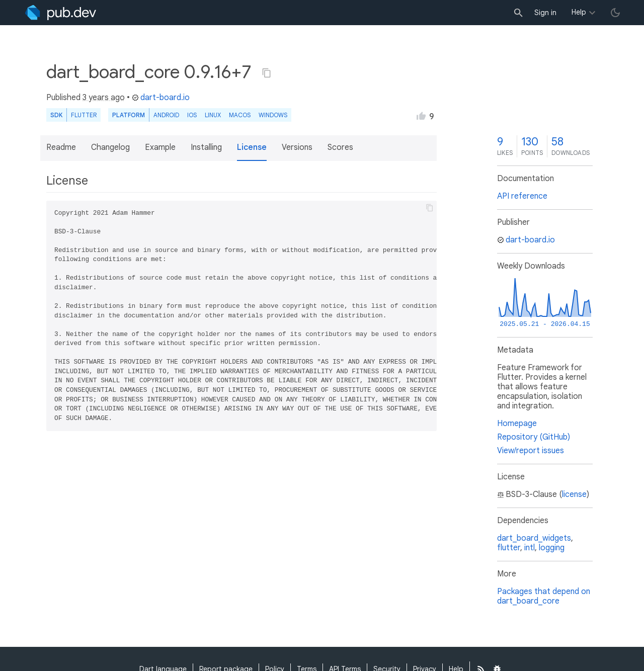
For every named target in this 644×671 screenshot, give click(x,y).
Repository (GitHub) (534, 437)
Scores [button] (340, 147)
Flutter (84, 115)
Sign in (545, 13)
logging (552, 548)
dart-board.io (161, 98)
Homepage (517, 424)
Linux (213, 115)
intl (530, 548)
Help (579, 12)
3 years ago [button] (104, 98)
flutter (509, 548)
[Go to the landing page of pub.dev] (61, 13)
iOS (192, 115)
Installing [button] (206, 147)
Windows (273, 115)
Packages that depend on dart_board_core (544, 596)
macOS (240, 115)
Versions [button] (297, 147)
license (574, 494)
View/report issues (531, 451)
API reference (522, 196)
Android (166, 115)
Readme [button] (61, 147)
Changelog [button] (110, 147)
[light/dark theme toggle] (615, 13)
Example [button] (160, 147)
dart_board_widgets (534, 538)
